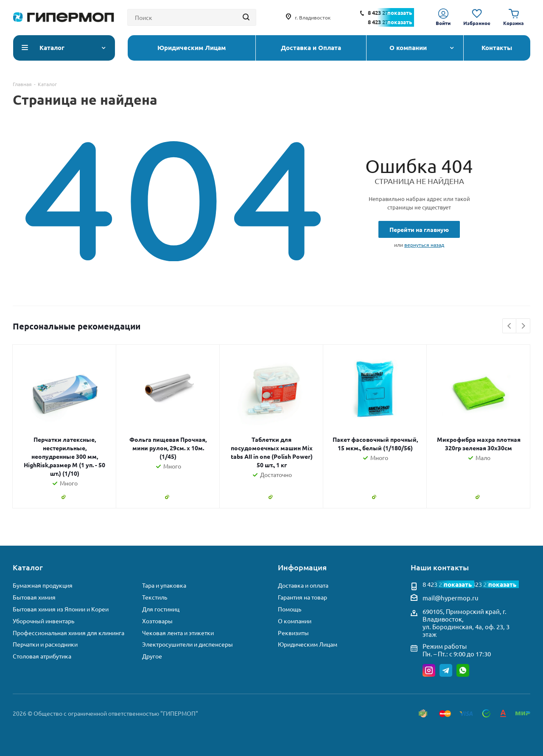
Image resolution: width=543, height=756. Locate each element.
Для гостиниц (161, 609)
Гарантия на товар (302, 597)
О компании (295, 621)
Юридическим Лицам (308, 644)
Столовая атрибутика (42, 656)
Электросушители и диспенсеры (188, 644)
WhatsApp (463, 670)
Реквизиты (293, 633)
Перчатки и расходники (45, 644)
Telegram (446, 670)
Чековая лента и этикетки (178, 633)
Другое (152, 656)
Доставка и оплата (303, 585)
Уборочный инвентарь (43, 621)
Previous (510, 326)
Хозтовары (157, 621)
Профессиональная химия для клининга (69, 633)
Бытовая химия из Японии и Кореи (61, 609)
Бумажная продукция (43, 585)
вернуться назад (424, 245)
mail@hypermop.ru (451, 598)
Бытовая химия (34, 597)
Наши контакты (440, 567)
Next (523, 326)
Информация (302, 567)
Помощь (290, 609)
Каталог (28, 567)
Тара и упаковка (164, 585)
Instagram (429, 670)
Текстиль (155, 597)
